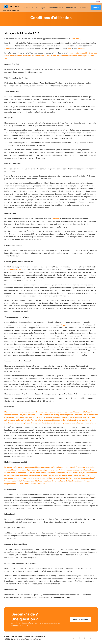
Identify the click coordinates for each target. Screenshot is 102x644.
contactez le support (20, 626)
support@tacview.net (61, 597)
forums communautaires (47, 623)
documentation (28, 623)
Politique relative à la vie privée (41, 401)
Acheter (96, 8)
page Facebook (60, 231)
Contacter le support (80, 619)
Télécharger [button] (40, 8)
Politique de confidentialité (34, 636)
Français (99, 1)
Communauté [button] (70, 8)
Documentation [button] (55, 8)
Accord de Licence (47, 83)
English (97, 1)
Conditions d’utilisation (13, 636)
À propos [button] (28, 8)
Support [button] (83, 8)
